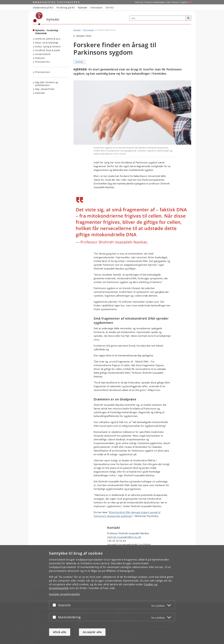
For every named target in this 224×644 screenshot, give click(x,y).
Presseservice (43, 62)
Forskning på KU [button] (66, 7)
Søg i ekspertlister (45, 89)
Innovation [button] (96, 7)
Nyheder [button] (83, 7)
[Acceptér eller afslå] (55, 605)
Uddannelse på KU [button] (43, 7)
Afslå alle (60, 632)
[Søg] (188, 18)
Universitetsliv (43, 54)
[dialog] (112, 595)
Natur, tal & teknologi (47, 43)
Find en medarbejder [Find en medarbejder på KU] (155, 2)
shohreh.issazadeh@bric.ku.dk (124, 537)
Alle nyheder (89, 30)
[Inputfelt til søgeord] (158, 18)
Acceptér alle (92, 632)
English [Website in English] (184, 2)
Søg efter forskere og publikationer (46, 84)
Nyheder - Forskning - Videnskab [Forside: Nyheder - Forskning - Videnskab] (47, 32)
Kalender (40, 93)
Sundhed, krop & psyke (48, 50)
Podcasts (40, 58)
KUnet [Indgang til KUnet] (175, 2)
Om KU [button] (110, 7)
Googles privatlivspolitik (64, 594)
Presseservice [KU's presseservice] (43, 72)
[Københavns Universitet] (38, 19)
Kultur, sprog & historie (48, 46)
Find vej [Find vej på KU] (139, 2)
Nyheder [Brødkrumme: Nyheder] (77, 30)
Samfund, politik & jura (48, 39)
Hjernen (79, 62)
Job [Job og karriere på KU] (169, 2)
